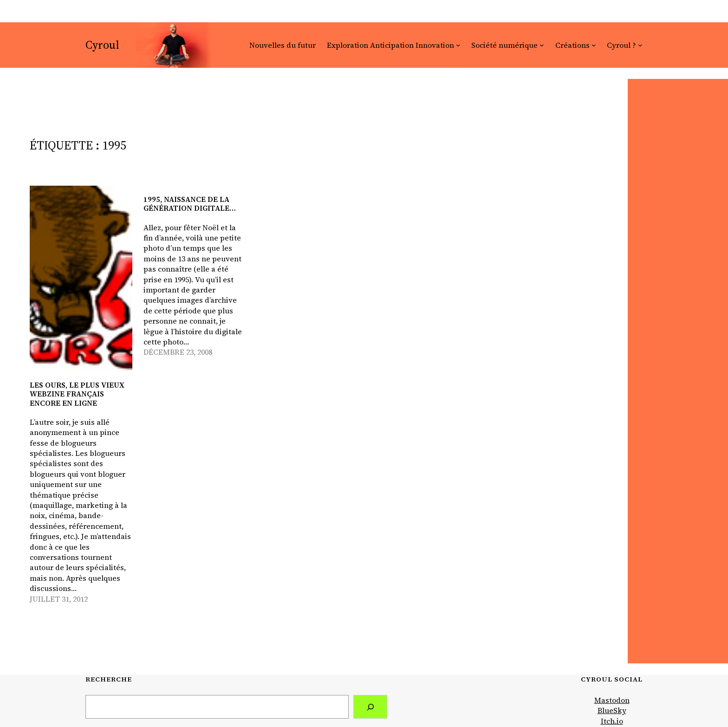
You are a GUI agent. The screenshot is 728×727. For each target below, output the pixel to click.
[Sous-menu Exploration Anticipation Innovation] (458, 45)
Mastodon (612, 700)
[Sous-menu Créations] (594, 45)
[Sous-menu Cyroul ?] (640, 45)
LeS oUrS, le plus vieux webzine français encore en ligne (77, 394)
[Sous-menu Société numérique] (542, 45)
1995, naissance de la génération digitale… (190, 204)
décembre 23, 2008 (178, 352)
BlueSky (612, 710)
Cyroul (102, 45)
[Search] (370, 707)
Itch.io (612, 721)
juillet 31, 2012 (59, 599)
